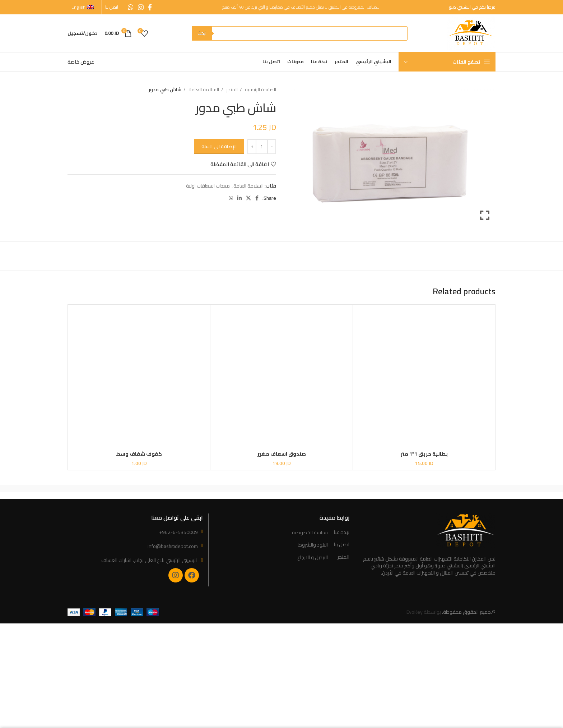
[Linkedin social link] (239, 198)
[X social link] (248, 198)
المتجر (231, 90)
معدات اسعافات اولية (208, 186)
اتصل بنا (342, 545)
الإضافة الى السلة (219, 146)
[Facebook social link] (150, 7)
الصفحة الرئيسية (260, 90)
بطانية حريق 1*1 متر (424, 454)
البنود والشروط (313, 545)
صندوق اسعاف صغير (282, 454)
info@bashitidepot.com (173, 546)
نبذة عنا (342, 533)
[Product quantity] (262, 147)
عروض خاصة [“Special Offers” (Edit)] (81, 62)
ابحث (202, 33)
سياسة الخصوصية (310, 533)
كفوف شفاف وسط (139, 454)
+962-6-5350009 (178, 532)
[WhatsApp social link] (131, 7)
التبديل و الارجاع (313, 558)
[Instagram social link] (141, 7)
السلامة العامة (203, 90)
